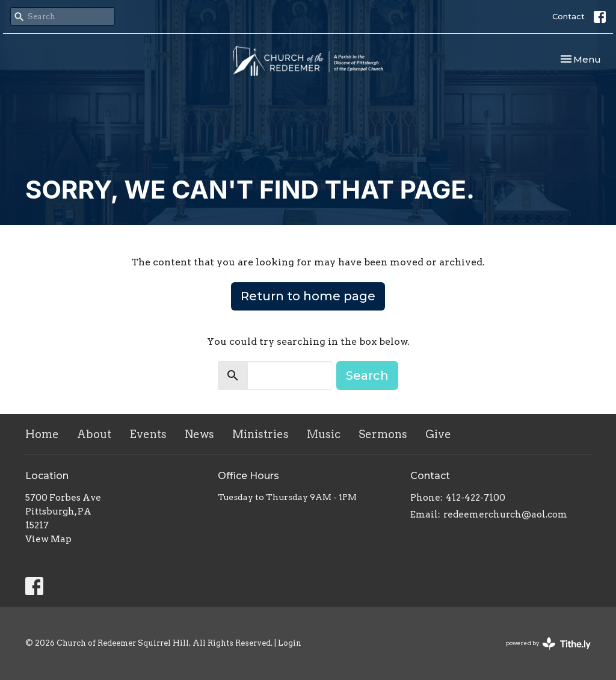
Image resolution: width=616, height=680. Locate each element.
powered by (548, 644)
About (94, 434)
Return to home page (308, 296)
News (199, 434)
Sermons (383, 434)
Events (148, 434)
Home (42, 434)
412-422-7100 (476, 498)
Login (290, 643)
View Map (48, 539)
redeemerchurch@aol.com (505, 515)
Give (438, 434)
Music (324, 434)
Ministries (260, 434)
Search (367, 376)
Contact (568, 16)
